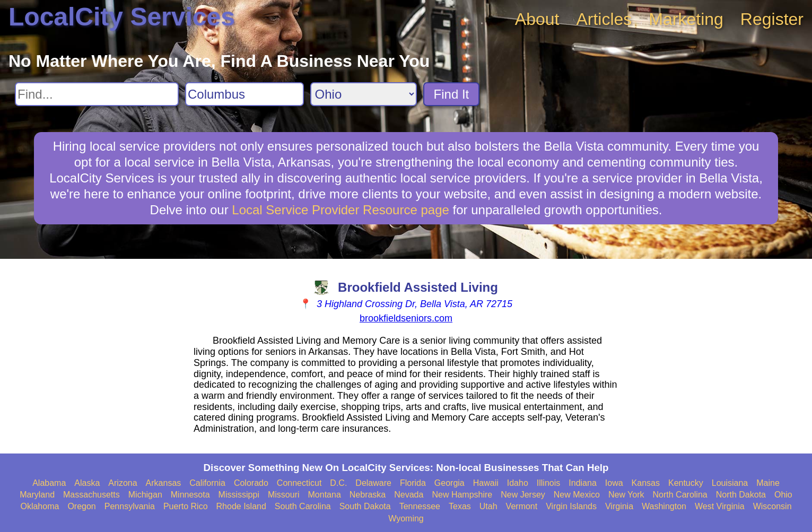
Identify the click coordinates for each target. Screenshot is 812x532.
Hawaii (486, 483)
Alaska (87, 483)
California (207, 483)
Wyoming (406, 518)
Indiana (583, 483)
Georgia (449, 483)
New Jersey (523, 495)
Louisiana (730, 483)
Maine (768, 483)
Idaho (518, 483)
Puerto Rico (186, 506)
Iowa (614, 483)
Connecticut (299, 483)
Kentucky (686, 483)
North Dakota (741, 495)
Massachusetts (91, 495)
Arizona (123, 483)
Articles (604, 19)
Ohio (783, 495)
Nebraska (368, 495)
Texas (460, 506)
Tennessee (420, 506)
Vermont (522, 506)
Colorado (251, 483)
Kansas (646, 483)
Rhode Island (241, 506)
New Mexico (577, 495)
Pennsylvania (130, 506)
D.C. (338, 483)
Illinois (548, 483)
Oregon (81, 506)
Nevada (409, 495)
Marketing (686, 19)
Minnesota (190, 495)
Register (772, 19)
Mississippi (239, 495)
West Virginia (720, 506)
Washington (664, 506)
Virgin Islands (571, 506)
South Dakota (365, 506)
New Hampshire (462, 495)
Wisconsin (772, 506)
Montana (325, 495)
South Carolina (303, 506)
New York (626, 495)
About (537, 19)
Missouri (284, 495)
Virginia (619, 506)
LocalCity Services (122, 17)
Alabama (49, 483)
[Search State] (364, 94)
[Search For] (97, 94)
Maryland (37, 495)
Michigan (145, 495)
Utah (488, 506)
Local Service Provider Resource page (340, 210)
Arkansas (164, 483)
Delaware (373, 483)
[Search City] (245, 94)
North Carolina (680, 495)
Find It (452, 94)
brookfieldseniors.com (406, 318)
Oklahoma (40, 506)
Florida (413, 483)
